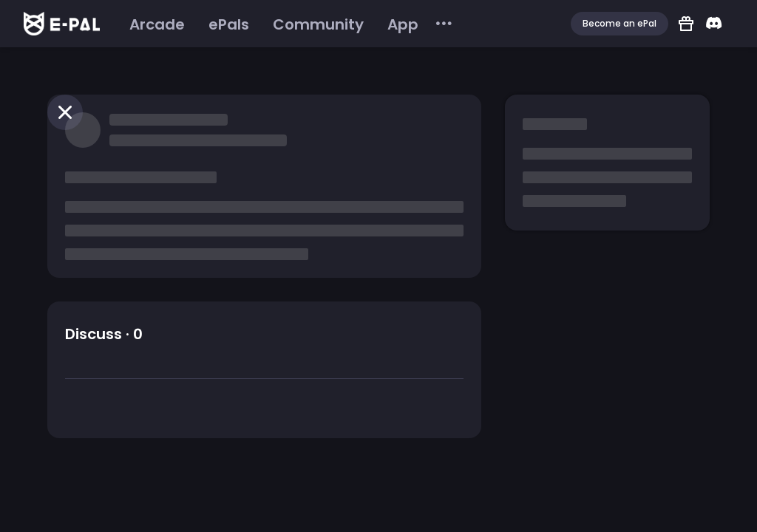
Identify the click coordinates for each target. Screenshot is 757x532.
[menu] (286, 24)
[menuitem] (157, 24)
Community (318, 24)
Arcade (157, 24)
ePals (229, 24)
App (403, 24)
